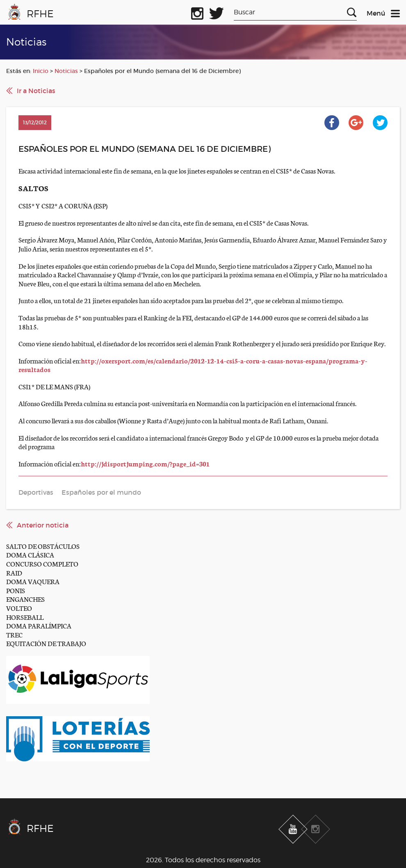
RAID (14, 572)
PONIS (16, 590)
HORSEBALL (25, 617)
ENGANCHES (25, 599)
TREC (14, 634)
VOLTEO (19, 608)
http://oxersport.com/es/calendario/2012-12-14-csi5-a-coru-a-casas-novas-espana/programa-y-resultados (193, 365)
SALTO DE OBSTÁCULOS (43, 546)
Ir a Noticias (36, 91)
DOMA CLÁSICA (30, 554)
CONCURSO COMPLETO (42, 563)
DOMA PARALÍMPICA (39, 625)
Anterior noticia (43, 525)
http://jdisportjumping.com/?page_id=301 (145, 463)
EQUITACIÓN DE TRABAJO (46, 643)
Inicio (41, 71)
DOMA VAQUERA (33, 581)
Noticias (66, 71)
